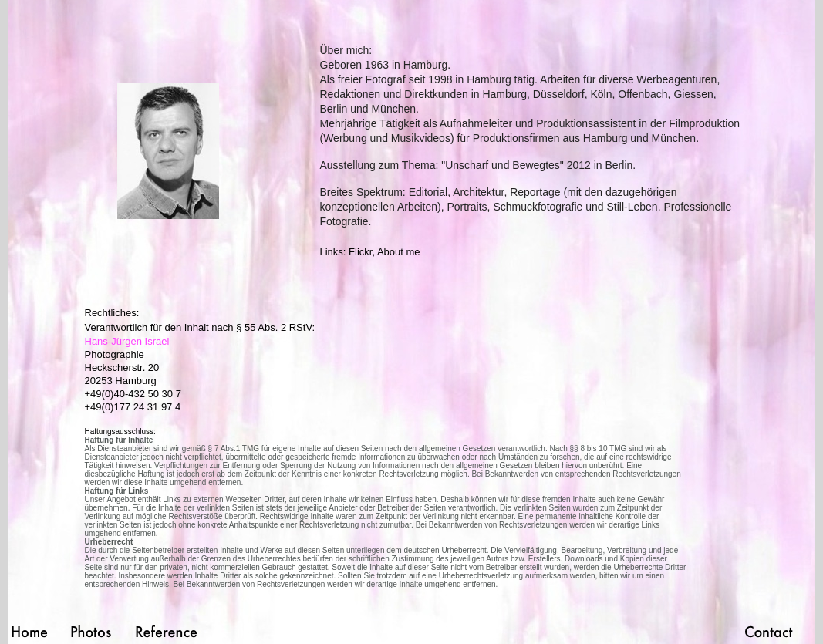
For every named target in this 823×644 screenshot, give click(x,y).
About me (399, 252)
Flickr (360, 252)
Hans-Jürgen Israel (127, 341)
